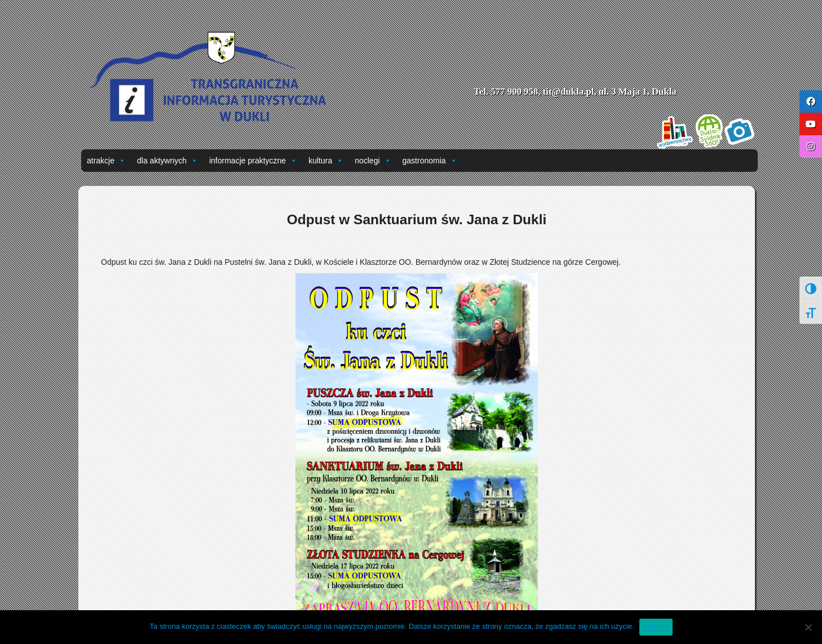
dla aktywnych (167, 161)
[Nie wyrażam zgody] (808, 627)
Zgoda (656, 627)
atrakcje (106, 161)
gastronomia (430, 161)
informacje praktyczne (253, 161)
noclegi (373, 161)
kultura (326, 161)
